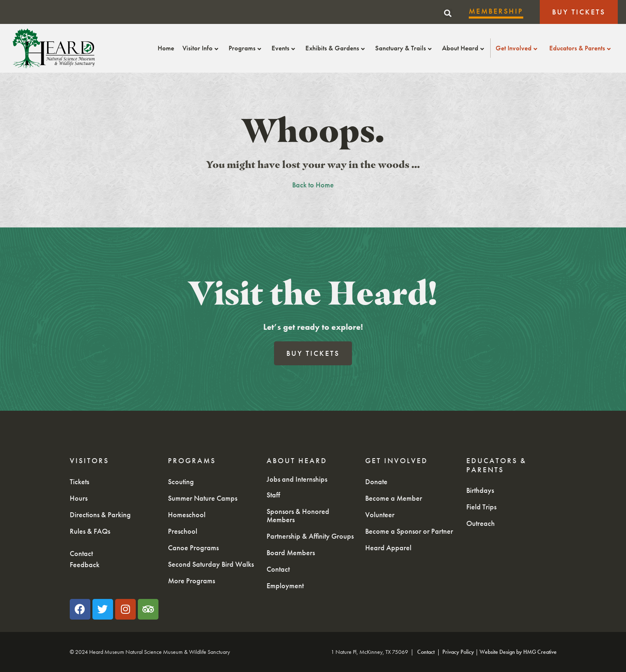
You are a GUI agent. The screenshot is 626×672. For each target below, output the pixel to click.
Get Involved (517, 48)
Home (166, 48)
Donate (376, 482)
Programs (246, 48)
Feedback (85, 564)
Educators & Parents (581, 48)
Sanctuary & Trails (404, 48)
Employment (285, 586)
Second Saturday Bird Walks (211, 564)
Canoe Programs (193, 548)
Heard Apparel (388, 548)
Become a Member (394, 498)
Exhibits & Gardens (336, 48)
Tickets (79, 482)
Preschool (183, 531)
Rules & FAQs (90, 531)
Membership (496, 11)
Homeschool (187, 515)
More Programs (191, 581)
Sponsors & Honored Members (298, 515)
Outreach (481, 523)
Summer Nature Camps (203, 498)
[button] (448, 13)
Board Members (291, 553)
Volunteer (380, 515)
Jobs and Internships (297, 479)
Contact (81, 553)
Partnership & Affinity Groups (310, 536)
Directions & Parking (100, 515)
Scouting (181, 482)
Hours (79, 498)
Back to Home (313, 185)
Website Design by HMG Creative (518, 652)
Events (284, 48)
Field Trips (481, 507)
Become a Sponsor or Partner (409, 531)
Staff (273, 495)
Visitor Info (201, 48)
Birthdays (480, 490)
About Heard (464, 48)
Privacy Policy (458, 652)
